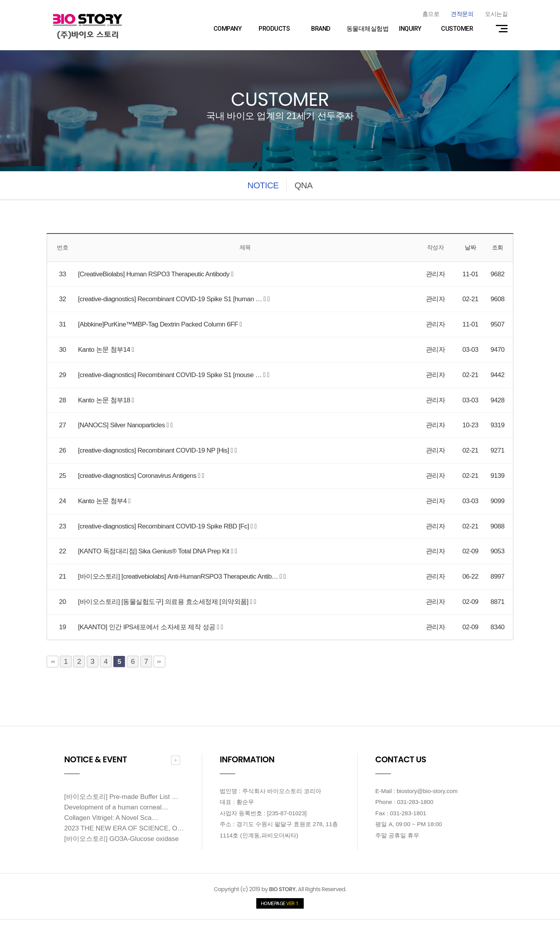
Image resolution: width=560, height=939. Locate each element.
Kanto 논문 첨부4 (103, 501)
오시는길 (496, 14)
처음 (52, 662)
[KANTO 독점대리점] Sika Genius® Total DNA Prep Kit (155, 551)
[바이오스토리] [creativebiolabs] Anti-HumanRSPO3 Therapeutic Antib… (179, 577)
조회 (498, 247)
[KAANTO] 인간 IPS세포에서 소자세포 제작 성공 (148, 627)
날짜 (470, 247)
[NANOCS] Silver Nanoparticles (122, 425)
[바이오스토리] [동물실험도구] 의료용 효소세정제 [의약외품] (164, 602)
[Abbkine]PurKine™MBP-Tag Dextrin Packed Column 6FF (159, 324)
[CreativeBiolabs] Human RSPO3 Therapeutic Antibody (155, 274)
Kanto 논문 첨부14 (105, 350)
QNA (303, 185)
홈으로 (431, 14)
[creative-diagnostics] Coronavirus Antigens (138, 476)
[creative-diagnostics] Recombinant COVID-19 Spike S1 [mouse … (171, 375)
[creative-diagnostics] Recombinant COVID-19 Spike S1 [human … (171, 299)
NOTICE (263, 185)
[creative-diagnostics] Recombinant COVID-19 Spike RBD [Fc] (164, 526)
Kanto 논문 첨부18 (105, 400)
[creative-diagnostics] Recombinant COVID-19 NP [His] (155, 450)
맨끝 (159, 662)
